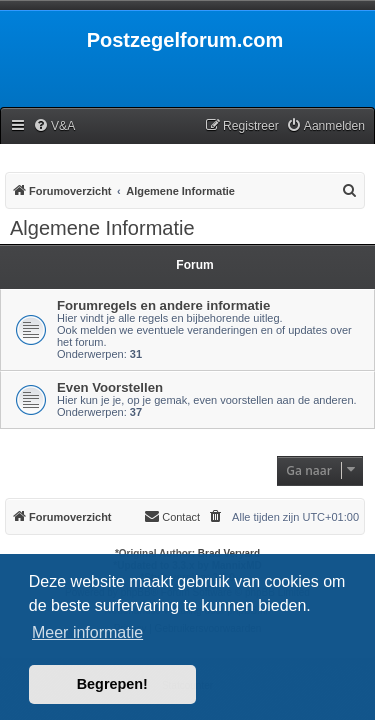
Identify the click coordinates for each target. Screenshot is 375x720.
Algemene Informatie (102, 228)
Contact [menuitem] (172, 516)
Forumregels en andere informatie (163, 305)
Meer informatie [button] (87, 632)
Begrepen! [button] (112, 684)
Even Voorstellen (110, 387)
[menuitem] (54, 126)
